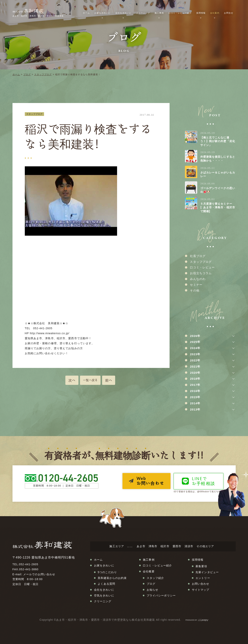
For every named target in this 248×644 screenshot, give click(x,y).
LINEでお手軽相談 (203, 481)
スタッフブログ (43, 75)
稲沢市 (165, 546)
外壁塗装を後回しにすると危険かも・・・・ (218, 159)
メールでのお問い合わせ (39, 574)
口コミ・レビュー (202, 267)
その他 (195, 290)
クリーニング (143, 13)
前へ (109, 380)
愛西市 (177, 546)
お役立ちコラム (201, 273)
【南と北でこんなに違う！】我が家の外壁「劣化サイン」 (218, 141)
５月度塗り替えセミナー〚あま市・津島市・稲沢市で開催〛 (218, 207)
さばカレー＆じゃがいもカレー (218, 174)
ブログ (27, 75)
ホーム (16, 75)
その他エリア (205, 546)
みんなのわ (198, 279)
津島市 (153, 546)
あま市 (141, 546)
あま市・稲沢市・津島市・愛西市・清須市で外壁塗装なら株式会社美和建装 (106, 620)
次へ (72, 380)
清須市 (189, 546)
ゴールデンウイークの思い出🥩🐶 (218, 190)
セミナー (196, 285)
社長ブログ (198, 256)
